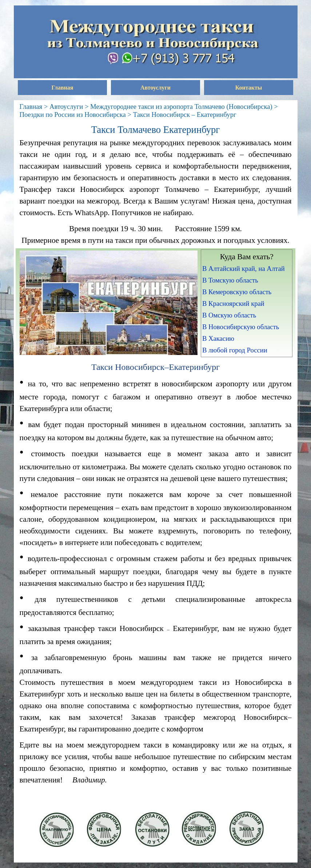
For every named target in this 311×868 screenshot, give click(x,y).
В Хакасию (218, 338)
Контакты (249, 88)
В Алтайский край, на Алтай (244, 269)
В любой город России (235, 350)
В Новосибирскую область (241, 327)
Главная (63, 88)
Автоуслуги (155, 88)
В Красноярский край (233, 303)
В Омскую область (229, 315)
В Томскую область (230, 280)
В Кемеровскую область (237, 292)
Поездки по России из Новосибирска (73, 115)
